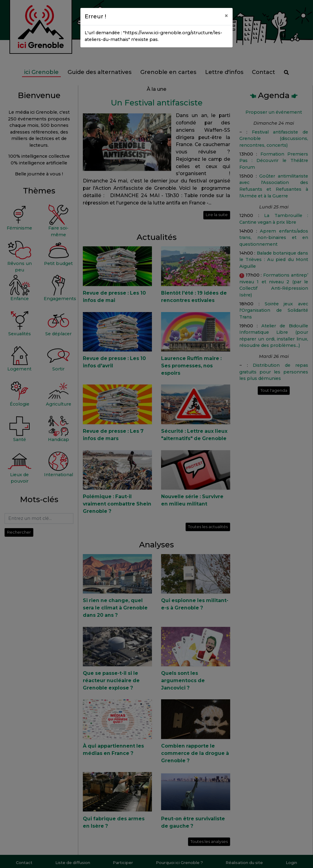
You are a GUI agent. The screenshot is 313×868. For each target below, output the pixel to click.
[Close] (226, 16)
